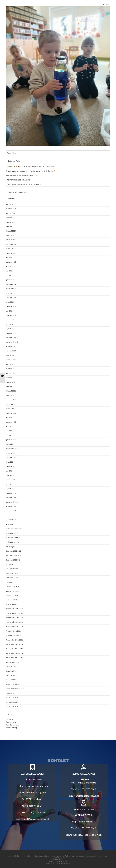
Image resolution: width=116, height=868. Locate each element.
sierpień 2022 (11, 404)
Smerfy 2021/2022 (13, 662)
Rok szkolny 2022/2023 (14, 644)
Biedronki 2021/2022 (14, 551)
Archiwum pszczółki (13, 538)
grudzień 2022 (11, 386)
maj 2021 (9, 471)
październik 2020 (12, 502)
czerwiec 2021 (11, 466)
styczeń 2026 (11, 222)
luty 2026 (9, 218)
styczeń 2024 (11, 329)
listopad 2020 (11, 498)
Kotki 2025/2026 (12, 578)
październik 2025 (12, 235)
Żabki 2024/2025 (12, 702)
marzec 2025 (11, 266)
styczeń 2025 (11, 275)
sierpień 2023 (11, 351)
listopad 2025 (11, 231)
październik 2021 (12, 449)
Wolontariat (10, 693)
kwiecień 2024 (11, 315)
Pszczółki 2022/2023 (13, 635)
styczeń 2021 (11, 489)
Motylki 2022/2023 (13, 595)
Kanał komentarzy (12, 725)
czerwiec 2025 (11, 253)
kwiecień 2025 (11, 262)
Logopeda (10, 582)
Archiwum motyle (12, 533)
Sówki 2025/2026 (12, 680)
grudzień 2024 (11, 280)
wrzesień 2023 (11, 346)
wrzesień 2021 (11, 453)
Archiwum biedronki (13, 529)
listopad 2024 (11, 284)
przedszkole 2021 (12, 604)
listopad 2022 (11, 391)
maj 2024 (9, 311)
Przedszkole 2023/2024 (14, 618)
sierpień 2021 (11, 458)
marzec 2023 (11, 373)
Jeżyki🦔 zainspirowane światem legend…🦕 (22, 175)
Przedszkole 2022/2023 (14, 613)
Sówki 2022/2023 (12, 667)
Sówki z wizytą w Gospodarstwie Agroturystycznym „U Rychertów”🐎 (31, 171)
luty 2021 (9, 484)
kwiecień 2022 (11, 422)
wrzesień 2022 (11, 400)
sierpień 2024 (11, 298)
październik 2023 (12, 342)
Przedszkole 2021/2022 (14, 609)
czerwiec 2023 (11, 360)
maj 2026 (9, 204)
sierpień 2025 (11, 244)
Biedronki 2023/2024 (14, 560)
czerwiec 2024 (11, 306)
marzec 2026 (11, 213)
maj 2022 (9, 418)
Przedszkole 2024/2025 (14, 622)
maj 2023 (9, 364)
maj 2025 (9, 258)
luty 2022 (9, 431)
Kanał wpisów (11, 722)
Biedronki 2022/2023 (14, 555)
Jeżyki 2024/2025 (12, 569)
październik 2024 (12, 289)
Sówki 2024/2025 (12, 675)
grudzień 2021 (11, 440)
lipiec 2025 (10, 249)
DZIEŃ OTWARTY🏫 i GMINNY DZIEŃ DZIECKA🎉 (24, 184)
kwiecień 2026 (11, 209)
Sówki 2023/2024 (12, 671)
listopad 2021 (11, 444)
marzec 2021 (11, 480)
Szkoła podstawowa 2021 (15, 689)
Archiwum (10, 524)
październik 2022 (12, 395)
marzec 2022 (11, 426)
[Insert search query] (58, 153)
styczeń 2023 (11, 382)
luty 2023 (9, 378)
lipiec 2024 (10, 302)
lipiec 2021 (10, 462)
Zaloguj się (10, 719)
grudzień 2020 (11, 493)
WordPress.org (11, 728)
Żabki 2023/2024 (12, 698)
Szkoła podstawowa (13, 684)
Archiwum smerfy (12, 542)
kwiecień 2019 (11, 511)
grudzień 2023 (11, 333)
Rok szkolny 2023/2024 (14, 649)
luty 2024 (9, 324)
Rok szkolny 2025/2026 (14, 658)
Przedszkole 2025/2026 (14, 627)
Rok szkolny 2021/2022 (14, 640)
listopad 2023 (11, 338)
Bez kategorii (11, 547)
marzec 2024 (11, 320)
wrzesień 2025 (11, 240)
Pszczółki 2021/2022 (13, 631)
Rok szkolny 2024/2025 (14, 653)
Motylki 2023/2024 (13, 600)
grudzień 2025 (11, 226)
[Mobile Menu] (107, 5)
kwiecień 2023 (11, 369)
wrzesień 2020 (11, 506)
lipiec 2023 (10, 355)
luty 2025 (9, 271)
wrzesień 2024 (11, 293)
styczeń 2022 (11, 435)
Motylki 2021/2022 (13, 591)
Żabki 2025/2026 (12, 707)
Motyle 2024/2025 (12, 587)
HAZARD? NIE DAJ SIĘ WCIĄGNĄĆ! (18, 180)
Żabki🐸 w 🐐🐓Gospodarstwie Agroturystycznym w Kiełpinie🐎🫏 (30, 166)
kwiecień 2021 (11, 475)
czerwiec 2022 (11, 413)
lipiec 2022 (10, 409)
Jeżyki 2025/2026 (12, 573)
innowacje (10, 564)
